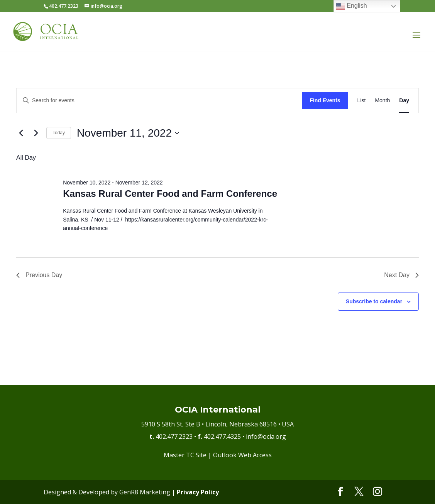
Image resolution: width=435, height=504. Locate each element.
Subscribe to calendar (374, 301)
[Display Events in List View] (362, 101)
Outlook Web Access (242, 455)
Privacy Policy (198, 492)
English (351, 6)
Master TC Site (185, 455)
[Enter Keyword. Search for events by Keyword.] (159, 101)
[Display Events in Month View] (382, 101)
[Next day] (36, 133)
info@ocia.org (266, 436)
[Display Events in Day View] (404, 101)
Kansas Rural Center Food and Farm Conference (170, 194)
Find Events (325, 100)
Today (59, 133)
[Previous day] (21, 133)
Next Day (401, 275)
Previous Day (39, 275)
